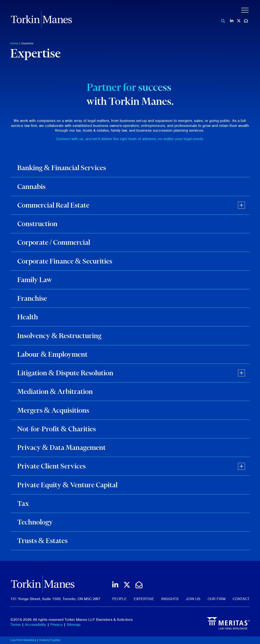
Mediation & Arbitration (55, 391)
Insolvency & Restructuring (59, 336)
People (119, 599)
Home (14, 43)
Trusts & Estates (42, 541)
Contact (241, 599)
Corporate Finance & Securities (65, 261)
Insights (170, 599)
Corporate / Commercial (54, 242)
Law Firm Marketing (23, 640)
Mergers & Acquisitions (53, 410)
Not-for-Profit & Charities (57, 429)
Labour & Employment (52, 354)
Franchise (32, 298)
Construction (37, 224)
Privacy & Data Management (61, 447)
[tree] (130, 354)
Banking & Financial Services (62, 168)
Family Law (35, 280)
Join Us (193, 599)
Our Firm (217, 599)
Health (28, 317)
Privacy (56, 625)
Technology (35, 522)
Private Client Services (51, 466)
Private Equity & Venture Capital (67, 485)
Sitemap (74, 625)
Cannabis (31, 186)
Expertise (27, 43)
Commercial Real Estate (53, 205)
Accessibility (35, 625)
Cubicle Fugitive (50, 640)
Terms (16, 625)
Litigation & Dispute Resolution (65, 373)
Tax (23, 503)
